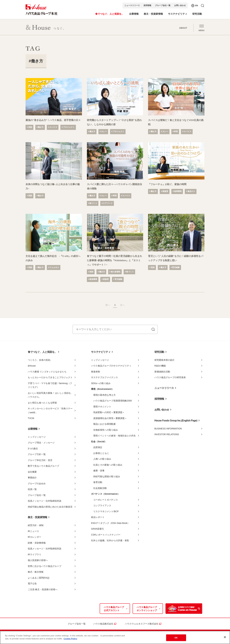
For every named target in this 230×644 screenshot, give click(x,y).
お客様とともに (101, 453)
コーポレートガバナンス (106, 500)
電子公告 (32, 584)
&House (32, 366)
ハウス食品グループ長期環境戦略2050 (113, 401)
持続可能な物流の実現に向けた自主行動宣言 (50, 507)
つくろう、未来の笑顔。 (40, 360)
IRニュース (33, 531)
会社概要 (32, 472)
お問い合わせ (180, 5)
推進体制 (96, 372)
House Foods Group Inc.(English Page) (176, 421)
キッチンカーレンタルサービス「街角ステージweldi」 (50, 410)
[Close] (225, 637)
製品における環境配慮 (104, 424)
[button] (202, 28)
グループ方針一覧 (37, 454)
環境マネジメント (102, 407)
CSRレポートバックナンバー (106, 535)
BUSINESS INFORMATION (168, 429)
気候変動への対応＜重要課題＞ (109, 412)
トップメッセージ (37, 437)
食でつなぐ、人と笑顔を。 (42, 352)
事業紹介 (32, 478)
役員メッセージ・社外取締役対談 (45, 501)
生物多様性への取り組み (106, 430)
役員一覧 (32, 489)
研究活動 (159, 352)
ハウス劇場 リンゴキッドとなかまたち (47, 372)
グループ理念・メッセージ (41, 443)
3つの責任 (33, 449)
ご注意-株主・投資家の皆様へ (43, 589)
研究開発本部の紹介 (165, 360)
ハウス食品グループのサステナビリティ (111, 366)
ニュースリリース (132, 5)
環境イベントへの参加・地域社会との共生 (115, 436)
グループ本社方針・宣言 (40, 460)
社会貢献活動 (100, 488)
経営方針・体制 (36, 525)
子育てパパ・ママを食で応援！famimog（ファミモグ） (50, 385)
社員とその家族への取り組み (108, 465)
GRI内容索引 (98, 529)
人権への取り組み (102, 459)
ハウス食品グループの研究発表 (170, 377)
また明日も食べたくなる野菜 (42, 403)
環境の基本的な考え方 (104, 395)
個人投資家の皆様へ (38, 560)
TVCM (31, 418)
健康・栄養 (99, 471)
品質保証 (98, 447)
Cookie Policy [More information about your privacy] (70, 639)
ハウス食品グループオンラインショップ (147, 609)
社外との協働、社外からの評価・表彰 (110, 540)
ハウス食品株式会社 (103, 624)
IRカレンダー (34, 537)
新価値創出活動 (162, 372)
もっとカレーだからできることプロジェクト (50, 377)
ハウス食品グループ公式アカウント (114, 609)
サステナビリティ (101, 352)
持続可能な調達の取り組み (107, 476)
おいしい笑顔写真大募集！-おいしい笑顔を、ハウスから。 (51, 395)
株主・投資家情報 (38, 517)
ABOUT (183, 28)
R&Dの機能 (160, 366)
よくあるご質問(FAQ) (39, 578)
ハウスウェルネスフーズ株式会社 (142, 624)
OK (176, 638)
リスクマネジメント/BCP (106, 511)
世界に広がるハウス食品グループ (45, 566)
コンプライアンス (102, 505)
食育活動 (98, 482)
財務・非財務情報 (37, 543)
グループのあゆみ (37, 483)
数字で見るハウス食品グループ (43, 466)
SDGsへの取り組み (101, 383)
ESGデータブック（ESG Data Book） (110, 523)
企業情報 (33, 429)
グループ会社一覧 (163, 5)
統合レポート (98, 517)
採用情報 (147, 5)
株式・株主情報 (36, 572)
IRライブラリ (34, 554)
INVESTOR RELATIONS (167, 434)
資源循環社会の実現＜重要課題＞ (110, 418)
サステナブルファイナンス (104, 377)
